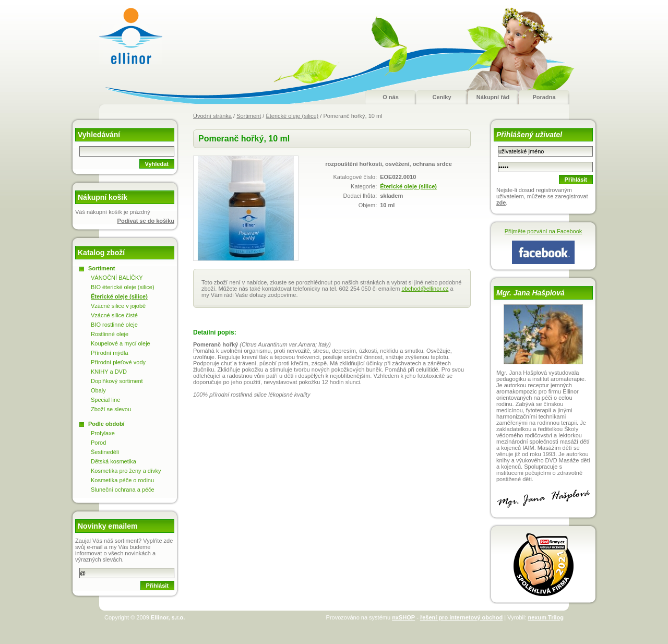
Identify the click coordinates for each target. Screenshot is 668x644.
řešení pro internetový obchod (461, 617)
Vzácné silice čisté (114, 315)
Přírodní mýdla (110, 353)
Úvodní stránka (212, 116)
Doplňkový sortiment (117, 381)
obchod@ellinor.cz (425, 289)
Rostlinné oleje (110, 334)
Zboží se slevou (111, 409)
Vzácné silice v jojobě (118, 306)
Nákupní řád (493, 97)
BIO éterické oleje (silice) (123, 287)
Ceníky (442, 97)
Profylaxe (103, 433)
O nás (391, 97)
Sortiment (249, 116)
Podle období (106, 424)
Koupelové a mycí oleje (121, 343)
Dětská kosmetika (114, 461)
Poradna (544, 97)
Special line (105, 400)
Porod (98, 443)
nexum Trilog (546, 617)
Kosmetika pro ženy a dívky (126, 471)
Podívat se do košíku (146, 221)
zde (501, 202)
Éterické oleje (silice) (292, 116)
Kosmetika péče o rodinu (122, 480)
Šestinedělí (105, 452)
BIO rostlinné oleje (114, 325)
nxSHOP (403, 617)
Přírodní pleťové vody (118, 362)
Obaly (98, 390)
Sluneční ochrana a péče (123, 490)
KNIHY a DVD (109, 372)
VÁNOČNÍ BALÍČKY (117, 278)
